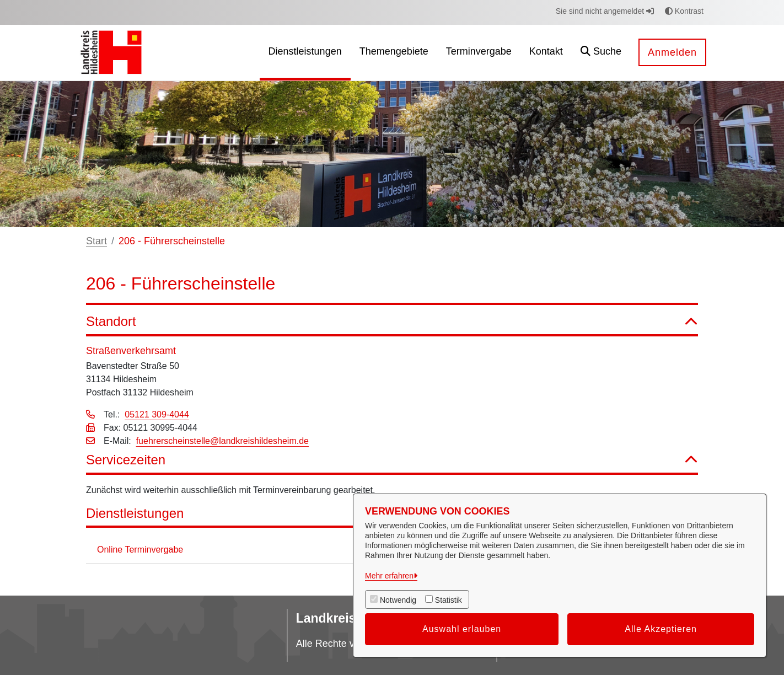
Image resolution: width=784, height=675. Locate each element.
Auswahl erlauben (462, 629)
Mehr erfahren (389, 576)
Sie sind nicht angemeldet (605, 11)
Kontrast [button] (684, 11)
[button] (601, 53)
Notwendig (398, 600)
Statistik (449, 600)
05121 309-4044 (157, 414)
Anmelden (672, 52)
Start (96, 241)
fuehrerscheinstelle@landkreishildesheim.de (222, 441)
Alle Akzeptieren (661, 629)
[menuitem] (305, 53)
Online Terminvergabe (140, 550)
